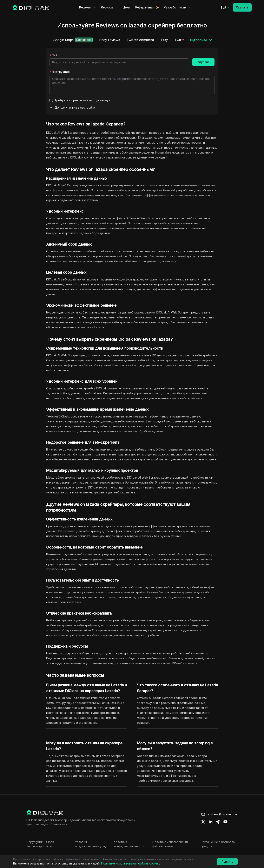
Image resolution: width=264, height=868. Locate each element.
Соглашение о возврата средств (218, 844)
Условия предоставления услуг (91, 844)
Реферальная (145, 7)
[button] (201, 40)
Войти (225, 8)
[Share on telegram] (218, 822)
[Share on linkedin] (211, 822)
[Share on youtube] (225, 822)
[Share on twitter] (203, 822)
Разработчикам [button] (177, 7)
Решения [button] (88, 7)
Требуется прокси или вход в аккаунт (83, 100)
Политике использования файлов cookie (170, 844)
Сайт (54, 55)
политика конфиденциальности (129, 844)
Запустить (203, 62)
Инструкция (60, 72)
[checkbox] (51, 100)
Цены (127, 7)
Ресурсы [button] (110, 7)
